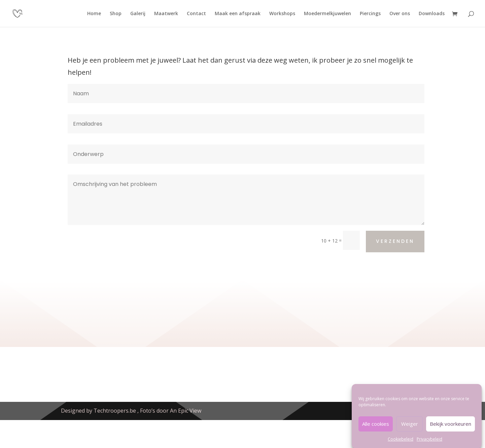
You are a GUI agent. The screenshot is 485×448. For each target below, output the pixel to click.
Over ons (400, 14)
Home (94, 14)
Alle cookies (376, 428)
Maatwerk (166, 14)
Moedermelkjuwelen (327, 14)
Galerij (138, 14)
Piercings (370, 14)
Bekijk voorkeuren (451, 428)
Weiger (410, 428)
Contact (196, 14)
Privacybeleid (429, 443)
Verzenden (395, 241)
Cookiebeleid (401, 443)
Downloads (432, 14)
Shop (116, 14)
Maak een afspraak (238, 14)
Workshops (282, 14)
